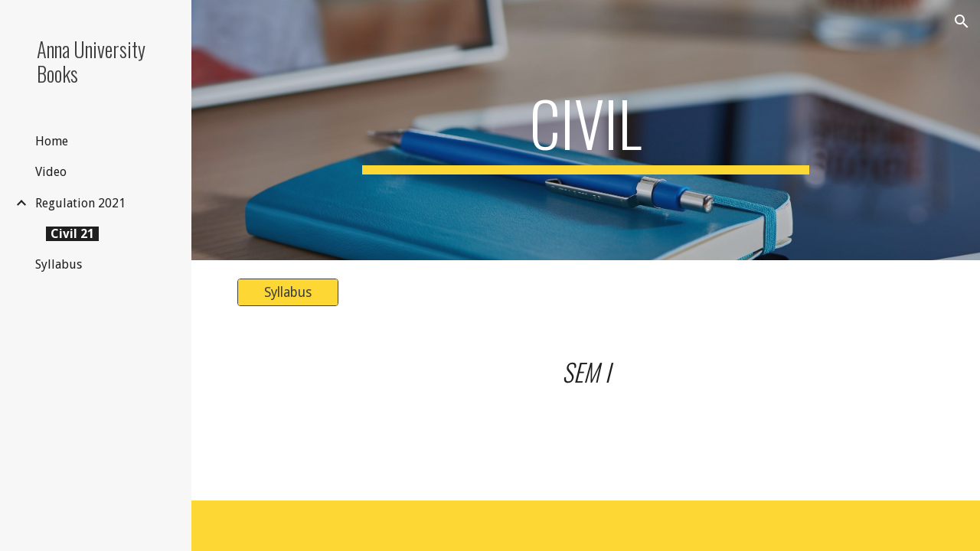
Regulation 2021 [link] (80, 203)
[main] (585, 130)
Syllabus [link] (59, 264)
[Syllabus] (288, 293)
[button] (962, 21)
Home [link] (52, 141)
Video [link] (51, 172)
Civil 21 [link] (72, 234)
